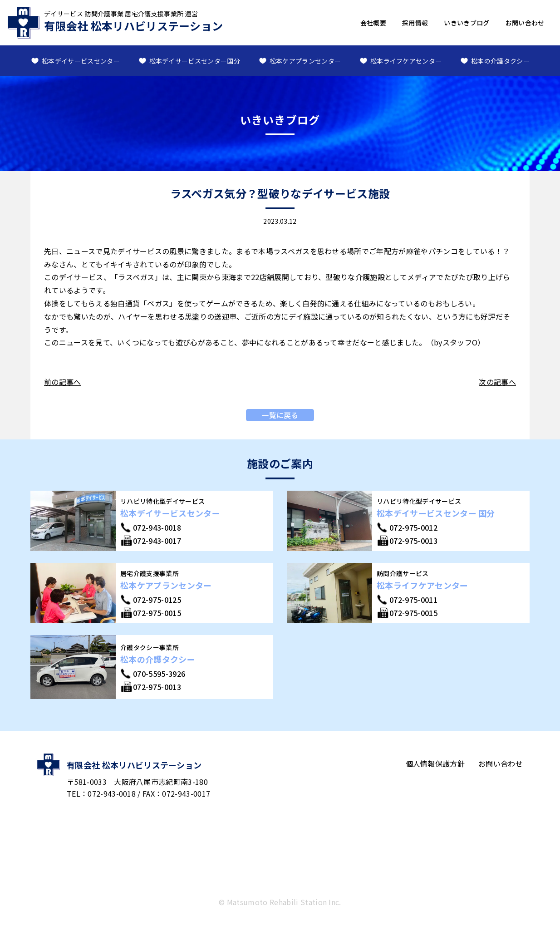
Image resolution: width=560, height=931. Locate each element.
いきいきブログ (467, 23)
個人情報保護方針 (435, 764)
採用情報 (415, 23)
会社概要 (373, 23)
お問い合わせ (525, 23)
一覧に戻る (280, 415)
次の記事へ (497, 382)
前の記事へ (63, 382)
